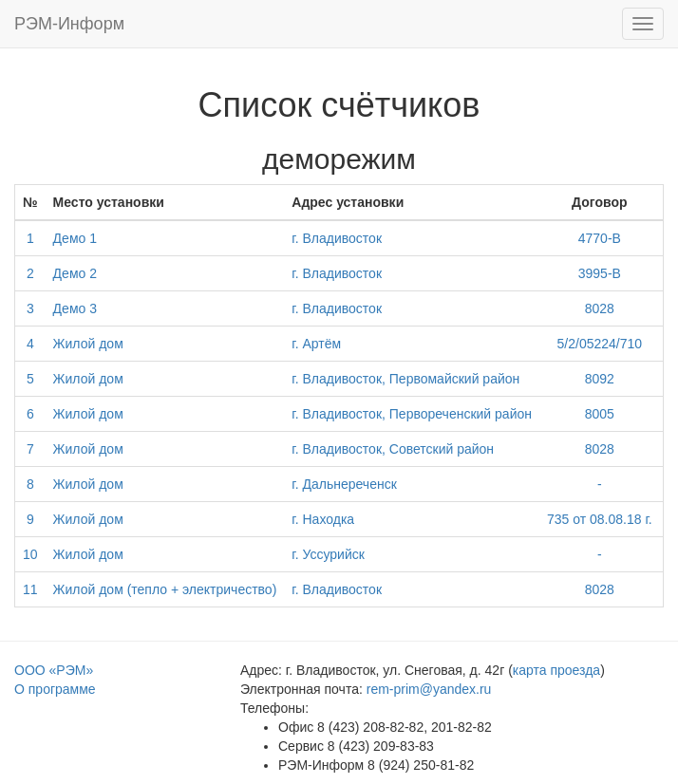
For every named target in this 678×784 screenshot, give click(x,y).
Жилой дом (88, 344)
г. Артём (316, 344)
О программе (55, 689)
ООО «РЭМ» (54, 670)
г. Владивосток (337, 238)
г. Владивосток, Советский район (393, 449)
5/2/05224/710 (600, 344)
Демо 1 (75, 238)
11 (30, 589)
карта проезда (556, 670)
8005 (600, 414)
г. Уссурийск (328, 554)
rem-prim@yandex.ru (429, 689)
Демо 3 (75, 308)
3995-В (600, 273)
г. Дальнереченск (344, 484)
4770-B (600, 238)
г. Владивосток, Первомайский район (405, 379)
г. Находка (323, 519)
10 (30, 554)
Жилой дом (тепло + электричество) (165, 589)
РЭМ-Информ (69, 24)
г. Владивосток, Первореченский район (412, 414)
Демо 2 (75, 273)
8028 (600, 308)
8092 (600, 379)
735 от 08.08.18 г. (600, 519)
